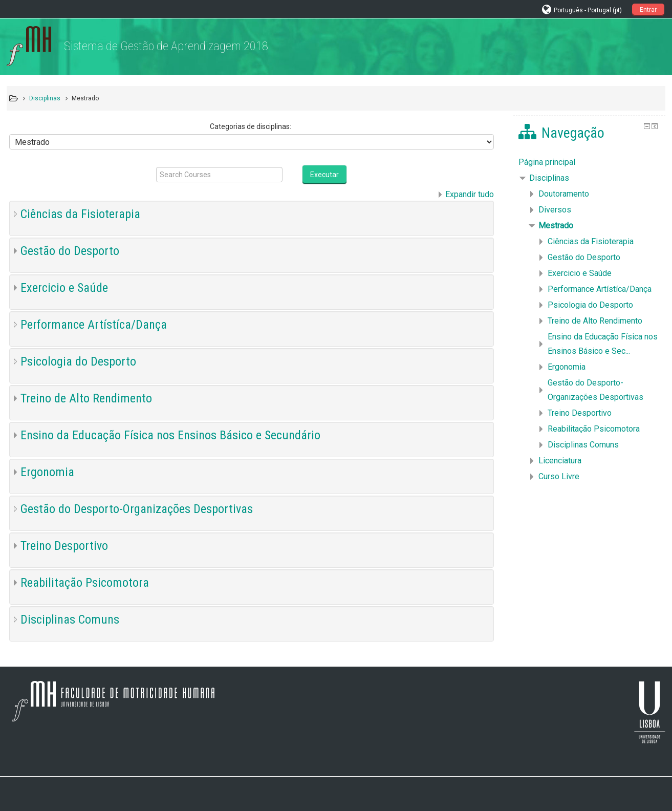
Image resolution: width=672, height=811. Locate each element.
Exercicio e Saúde (64, 288)
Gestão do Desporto (70, 251)
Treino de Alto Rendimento (86, 398)
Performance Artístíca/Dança (94, 325)
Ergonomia (47, 472)
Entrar (648, 10)
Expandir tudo (470, 194)
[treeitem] (589, 162)
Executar (324, 175)
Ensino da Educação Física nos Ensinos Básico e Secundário (170, 435)
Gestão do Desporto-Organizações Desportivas (137, 509)
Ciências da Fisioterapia (80, 214)
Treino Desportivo (64, 546)
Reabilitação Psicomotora (85, 583)
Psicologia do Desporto (78, 361)
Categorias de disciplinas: (251, 126)
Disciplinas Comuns (70, 620)
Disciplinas (549, 178)
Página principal (547, 162)
